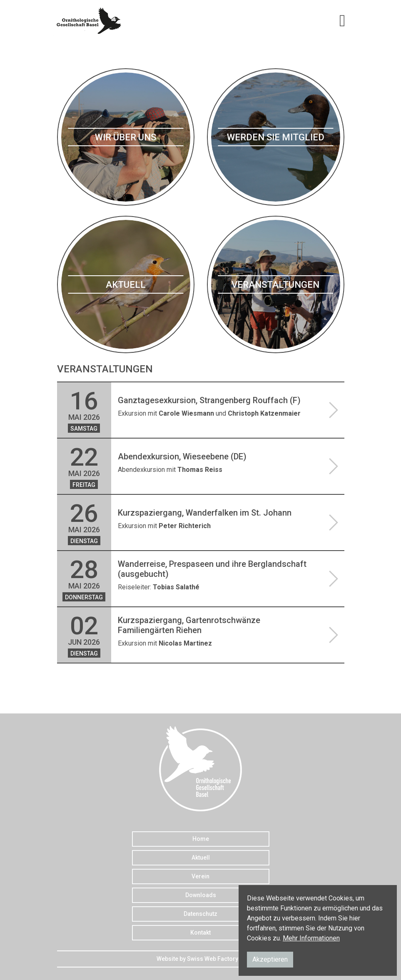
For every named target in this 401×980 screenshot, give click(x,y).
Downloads (201, 895)
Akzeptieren (270, 959)
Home (201, 839)
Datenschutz (200, 914)
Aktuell (201, 858)
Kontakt (200, 933)
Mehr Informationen (311, 938)
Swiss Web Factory (213, 959)
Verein (200, 876)
